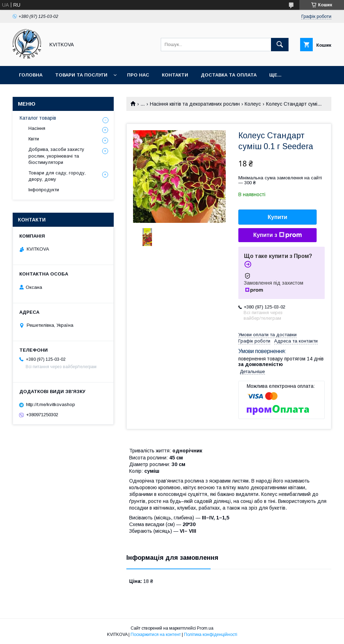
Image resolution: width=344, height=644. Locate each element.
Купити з (277, 235)
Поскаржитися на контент (156, 635)
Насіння (37, 128)
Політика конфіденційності (211, 635)
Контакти (175, 75)
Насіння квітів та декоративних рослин (195, 104)
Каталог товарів (38, 118)
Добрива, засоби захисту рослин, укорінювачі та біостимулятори (56, 156)
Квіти (34, 139)
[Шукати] (280, 45)
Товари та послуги (81, 75)
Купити (278, 217)
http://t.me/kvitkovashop (51, 404)
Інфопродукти (44, 190)
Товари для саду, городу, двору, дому (57, 176)
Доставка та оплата (229, 75)
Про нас (138, 75)
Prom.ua (205, 628)
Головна (31, 75)
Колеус (253, 104)
